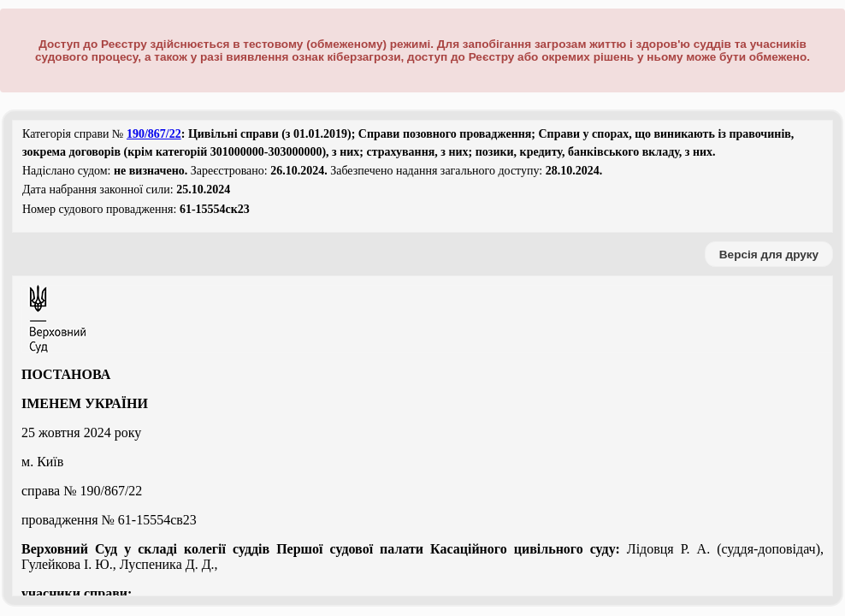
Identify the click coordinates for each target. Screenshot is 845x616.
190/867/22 (154, 134)
